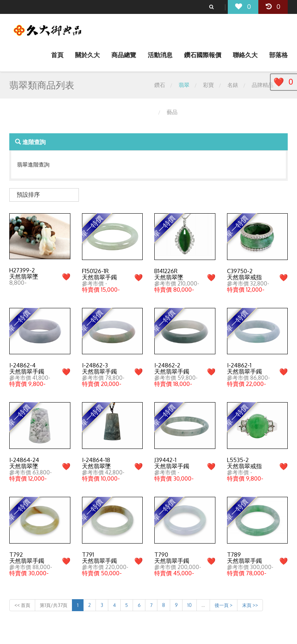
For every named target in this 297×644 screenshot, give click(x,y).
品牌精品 (263, 85)
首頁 (57, 55)
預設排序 (28, 195)
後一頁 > (224, 605)
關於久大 (87, 55)
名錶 (233, 85)
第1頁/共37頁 (54, 605)
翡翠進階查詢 (33, 164)
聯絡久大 (245, 55)
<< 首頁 (22, 605)
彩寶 (208, 85)
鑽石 (160, 85)
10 (189, 605)
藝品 (172, 112)
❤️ (66, 277)
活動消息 (160, 55)
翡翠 (184, 85)
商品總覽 (124, 55)
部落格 (278, 55)
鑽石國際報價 (203, 55)
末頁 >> (250, 605)
